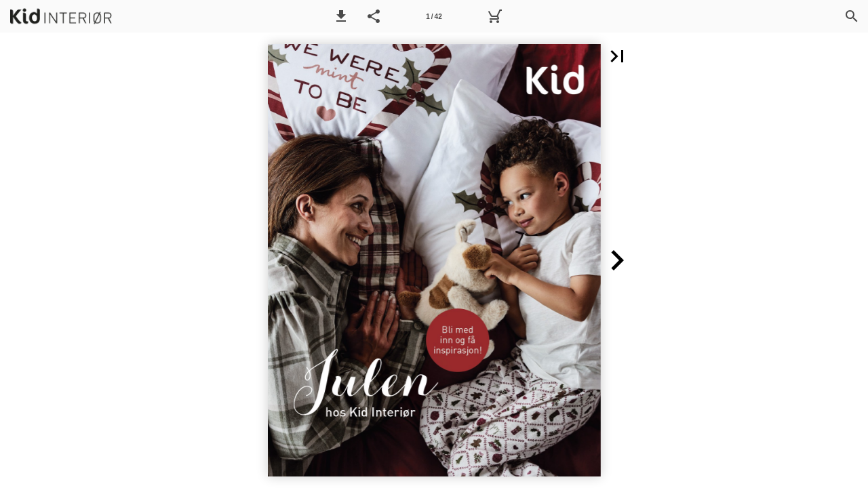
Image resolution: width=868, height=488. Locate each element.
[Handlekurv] (494, 16)
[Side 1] (434, 16)
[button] (341, 16)
